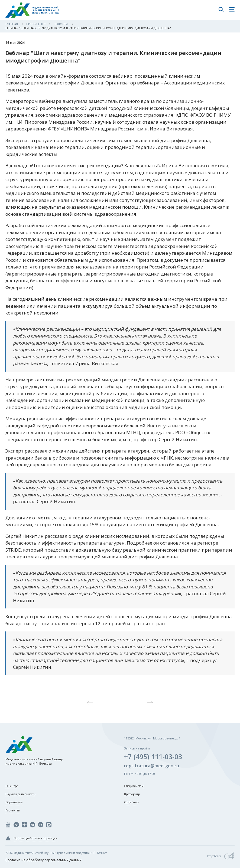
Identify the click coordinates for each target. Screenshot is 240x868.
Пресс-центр (36, 24)
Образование (14, 802)
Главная (12, 24)
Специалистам (134, 786)
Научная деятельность (20, 794)
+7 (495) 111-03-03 (153, 756)
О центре (12, 786)
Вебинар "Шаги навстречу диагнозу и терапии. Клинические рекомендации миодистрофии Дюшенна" (88, 28)
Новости (61, 24)
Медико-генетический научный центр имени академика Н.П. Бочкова (46, 10)
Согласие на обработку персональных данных (43, 860)
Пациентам (13, 810)
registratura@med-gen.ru (152, 766)
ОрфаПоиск (132, 802)
